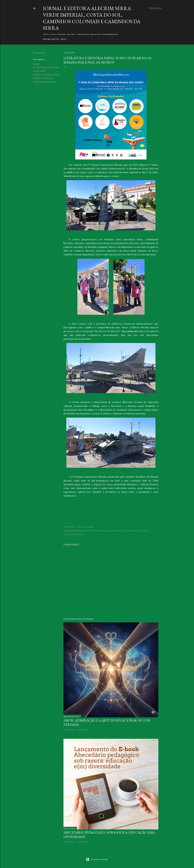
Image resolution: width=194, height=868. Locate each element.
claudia (36, 64)
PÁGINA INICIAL (51, 39)
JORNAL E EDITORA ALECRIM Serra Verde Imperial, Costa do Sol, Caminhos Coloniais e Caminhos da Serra (92, 18)
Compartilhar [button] (39, 53)
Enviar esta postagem (85, 527)
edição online (39, 71)
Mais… (64, 39)
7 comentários (82, 842)
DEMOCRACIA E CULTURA (46, 68)
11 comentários (82, 730)
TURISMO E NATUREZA (45, 82)
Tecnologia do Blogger (97, 859)
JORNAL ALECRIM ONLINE (47, 75)
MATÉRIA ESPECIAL (43, 78)
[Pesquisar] (155, 8)
